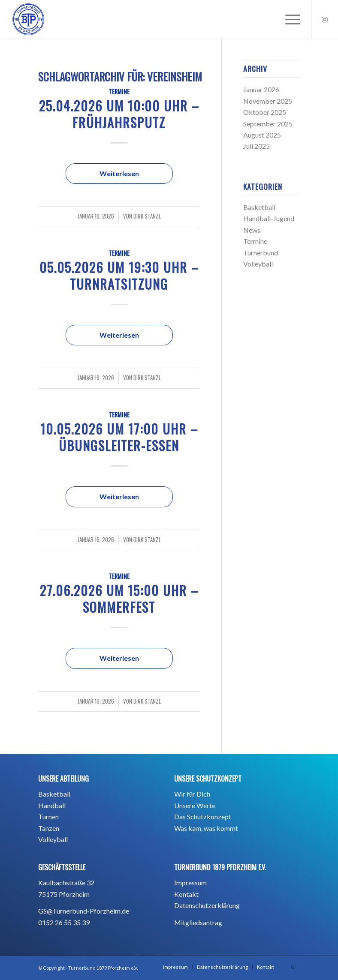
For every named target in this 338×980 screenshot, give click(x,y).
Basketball (259, 207)
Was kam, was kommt (206, 828)
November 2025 (268, 101)
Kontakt (186, 894)
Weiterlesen (119, 173)
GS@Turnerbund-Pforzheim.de (84, 911)
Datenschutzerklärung (207, 905)
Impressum (190, 883)
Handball (52, 805)
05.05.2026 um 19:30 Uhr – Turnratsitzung (119, 276)
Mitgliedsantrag (198, 922)
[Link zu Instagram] (325, 19)
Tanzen (49, 828)
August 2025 (262, 135)
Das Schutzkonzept (203, 817)
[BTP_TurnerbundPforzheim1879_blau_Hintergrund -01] (28, 19)
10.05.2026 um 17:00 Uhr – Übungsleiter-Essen (119, 437)
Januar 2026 (261, 89)
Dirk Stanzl (147, 216)
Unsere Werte (195, 805)
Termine (119, 91)
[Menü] (288, 19)
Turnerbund (261, 253)
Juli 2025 (257, 146)
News (252, 230)
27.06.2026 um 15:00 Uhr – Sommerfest (119, 599)
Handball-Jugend (269, 218)
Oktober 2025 (265, 112)
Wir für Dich (192, 794)
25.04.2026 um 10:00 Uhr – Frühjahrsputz (119, 114)
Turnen (48, 817)
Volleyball (258, 264)
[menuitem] (288, 19)
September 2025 (268, 124)
